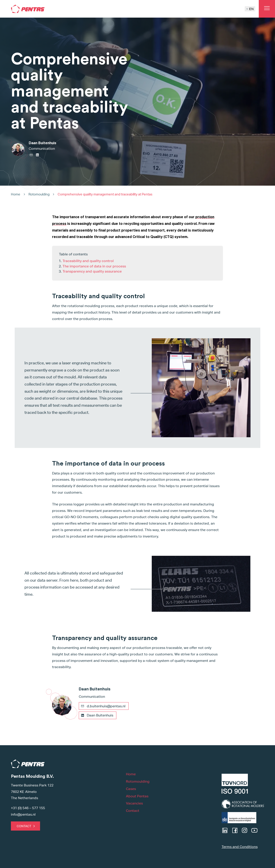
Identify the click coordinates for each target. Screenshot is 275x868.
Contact (24, 826)
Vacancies (134, 803)
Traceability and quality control (88, 261)
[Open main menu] (267, 9)
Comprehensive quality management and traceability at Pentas (105, 194)
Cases (131, 789)
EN (250, 9)
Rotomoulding (39, 194)
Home (16, 194)
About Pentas (137, 796)
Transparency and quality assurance (92, 271)
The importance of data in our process (94, 266)
